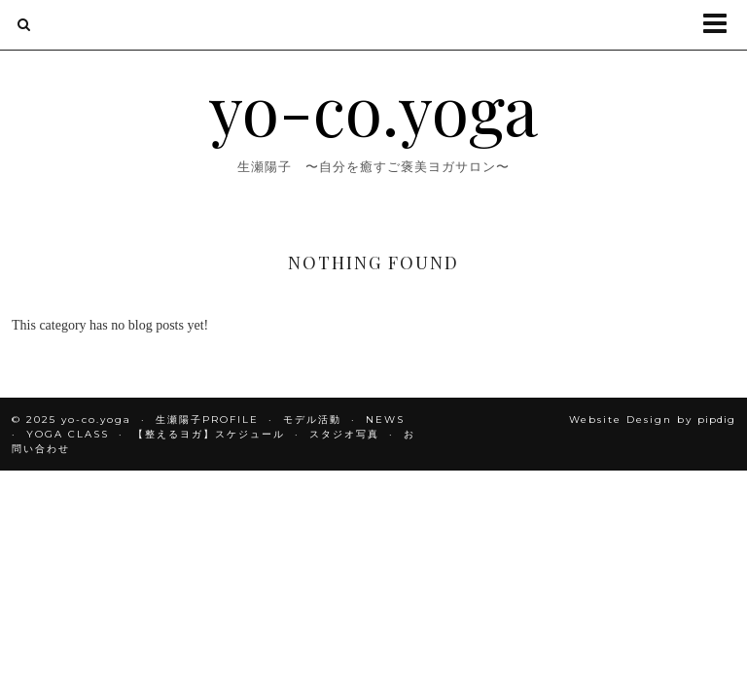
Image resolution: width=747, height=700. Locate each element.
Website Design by (652, 420)
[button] (721, 25)
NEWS (385, 420)
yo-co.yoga (373, 108)
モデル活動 (312, 420)
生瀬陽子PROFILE (207, 420)
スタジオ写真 (344, 434)
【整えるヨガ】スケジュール (209, 434)
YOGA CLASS (68, 434)
